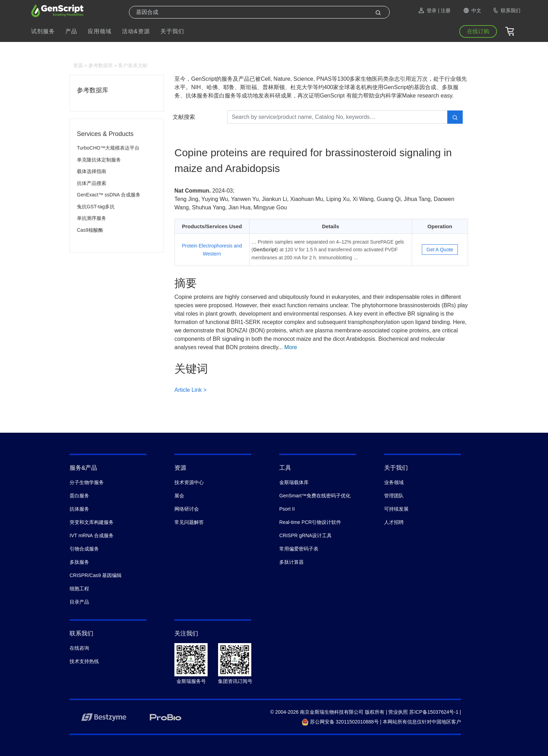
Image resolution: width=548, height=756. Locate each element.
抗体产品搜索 (92, 183)
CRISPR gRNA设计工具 (305, 535)
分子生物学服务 (87, 482)
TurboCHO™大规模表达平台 (108, 148)
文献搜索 (184, 117)
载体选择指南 (92, 171)
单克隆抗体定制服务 (99, 160)
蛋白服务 (79, 496)
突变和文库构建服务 (92, 522)
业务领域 (394, 482)
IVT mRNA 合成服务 (92, 535)
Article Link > (190, 390)
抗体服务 (79, 509)
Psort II (287, 509)
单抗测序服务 (92, 218)
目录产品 (79, 602)
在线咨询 (79, 648)
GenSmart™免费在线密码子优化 (315, 496)
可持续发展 (396, 509)
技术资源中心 (189, 482)
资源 (78, 65)
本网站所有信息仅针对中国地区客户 (422, 722)
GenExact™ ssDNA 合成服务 (109, 195)
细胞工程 (79, 589)
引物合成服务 (84, 549)
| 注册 (444, 10)
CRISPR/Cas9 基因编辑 (96, 575)
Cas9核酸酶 (90, 230)
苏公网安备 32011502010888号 (340, 722)
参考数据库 (101, 65)
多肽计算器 (291, 562)
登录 (427, 10)
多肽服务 (79, 562)
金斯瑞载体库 (294, 482)
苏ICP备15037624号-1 (434, 712)
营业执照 (398, 712)
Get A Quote (440, 250)
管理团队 (394, 496)
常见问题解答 (189, 522)
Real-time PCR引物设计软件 (310, 522)
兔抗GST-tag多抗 (96, 207)
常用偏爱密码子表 (299, 549)
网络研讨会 (187, 509)
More (291, 347)
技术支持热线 (84, 661)
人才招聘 (394, 522)
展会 (179, 496)
